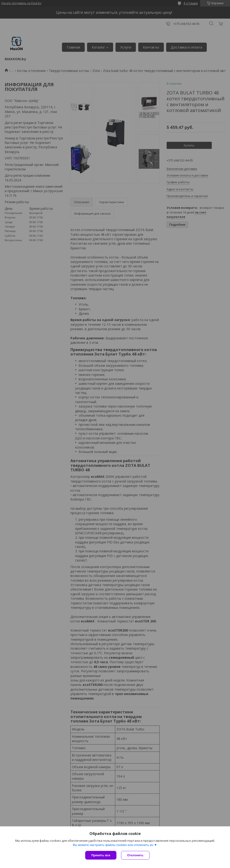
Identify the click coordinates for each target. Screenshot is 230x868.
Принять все (101, 855)
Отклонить (135, 855)
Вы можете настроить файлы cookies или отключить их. (113, 845)
